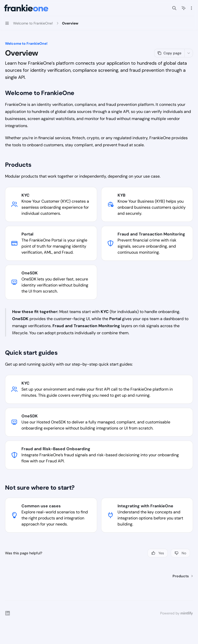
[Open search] (174, 8)
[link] (51, 204)
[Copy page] (169, 53)
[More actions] (191, 8)
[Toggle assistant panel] (184, 8)
